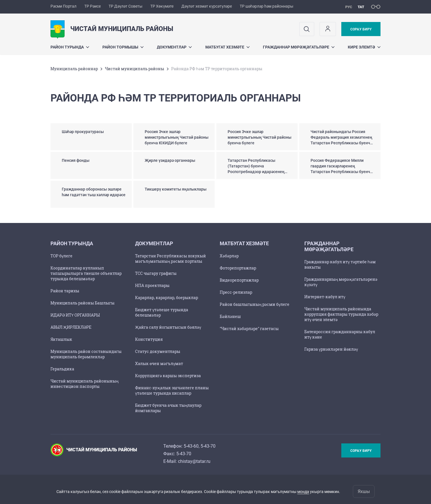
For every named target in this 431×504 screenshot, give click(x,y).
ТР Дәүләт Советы (126, 6)
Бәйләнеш (230, 316)
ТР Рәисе (93, 6)
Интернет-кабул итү (325, 297)
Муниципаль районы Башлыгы (83, 303)
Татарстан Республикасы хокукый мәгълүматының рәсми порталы (171, 258)
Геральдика (62, 369)
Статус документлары (158, 351)
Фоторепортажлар (238, 268)
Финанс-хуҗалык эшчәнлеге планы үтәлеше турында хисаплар (172, 390)
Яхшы (364, 491)
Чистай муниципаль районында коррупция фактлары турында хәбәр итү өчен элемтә (341, 314)
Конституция (149, 339)
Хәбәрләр (229, 256)
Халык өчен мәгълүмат (159, 363)
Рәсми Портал (63, 6)
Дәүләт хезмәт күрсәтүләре (207, 6)
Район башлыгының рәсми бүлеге (255, 304)
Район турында (70, 47)
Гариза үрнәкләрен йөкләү (331, 349)
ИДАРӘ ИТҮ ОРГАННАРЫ (75, 315)
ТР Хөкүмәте (162, 6)
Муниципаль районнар (74, 69)
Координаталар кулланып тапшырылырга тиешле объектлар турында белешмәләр (86, 273)
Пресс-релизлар (236, 292)
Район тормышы (123, 47)
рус (349, 7)
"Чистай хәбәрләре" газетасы (249, 329)
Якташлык (61, 339)
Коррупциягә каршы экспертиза (168, 376)
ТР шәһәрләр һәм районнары (267, 6)
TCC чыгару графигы (156, 273)
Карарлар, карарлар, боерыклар (167, 298)
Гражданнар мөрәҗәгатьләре (299, 47)
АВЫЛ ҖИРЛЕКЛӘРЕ (71, 327)
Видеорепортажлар (239, 280)
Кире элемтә (364, 47)
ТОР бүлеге (61, 256)
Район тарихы (65, 291)
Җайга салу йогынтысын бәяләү (168, 327)
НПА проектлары (152, 285)
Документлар (174, 47)
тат (361, 7)
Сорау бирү (361, 29)
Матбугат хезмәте (227, 47)
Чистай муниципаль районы (135, 69)
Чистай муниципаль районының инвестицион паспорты (84, 384)
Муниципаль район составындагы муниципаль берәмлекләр (86, 354)
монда (303, 492)
